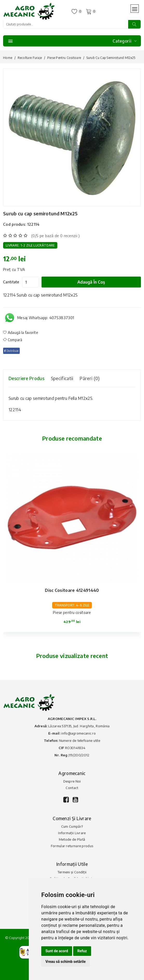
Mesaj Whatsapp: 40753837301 (46, 318)
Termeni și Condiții (72, 872)
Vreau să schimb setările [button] (66, 962)
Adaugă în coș (91, 282)
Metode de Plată (72, 839)
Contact (72, 788)
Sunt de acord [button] (57, 951)
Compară (13, 340)
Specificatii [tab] (62, 378)
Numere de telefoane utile (80, 741)
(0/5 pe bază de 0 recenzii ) (55, 236)
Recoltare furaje (30, 58)
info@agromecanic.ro (78, 733)
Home (8, 58)
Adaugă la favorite (21, 333)
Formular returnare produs (72, 846)
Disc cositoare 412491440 (72, 590)
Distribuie (11, 351)
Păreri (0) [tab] (90, 378)
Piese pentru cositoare (64, 58)
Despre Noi (72, 781)
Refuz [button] (82, 951)
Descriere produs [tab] (26, 378)
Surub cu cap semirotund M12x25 (40, 213)
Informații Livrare (72, 833)
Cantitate (11, 282)
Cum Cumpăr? (72, 826)
